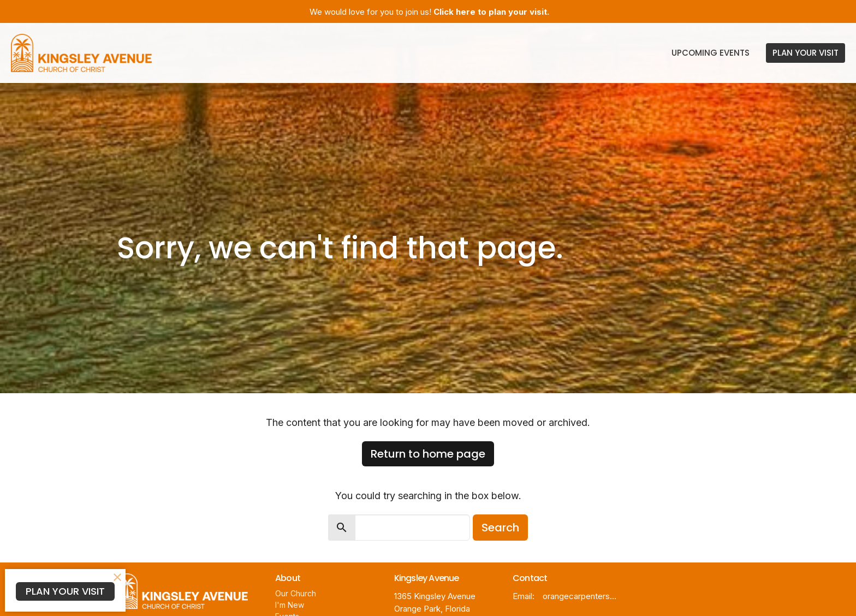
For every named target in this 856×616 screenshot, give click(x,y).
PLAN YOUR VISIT (806, 53)
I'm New (290, 605)
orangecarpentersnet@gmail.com (582, 596)
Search (500, 528)
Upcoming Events (711, 53)
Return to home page (428, 454)
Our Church (296, 593)
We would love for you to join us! (429, 12)
